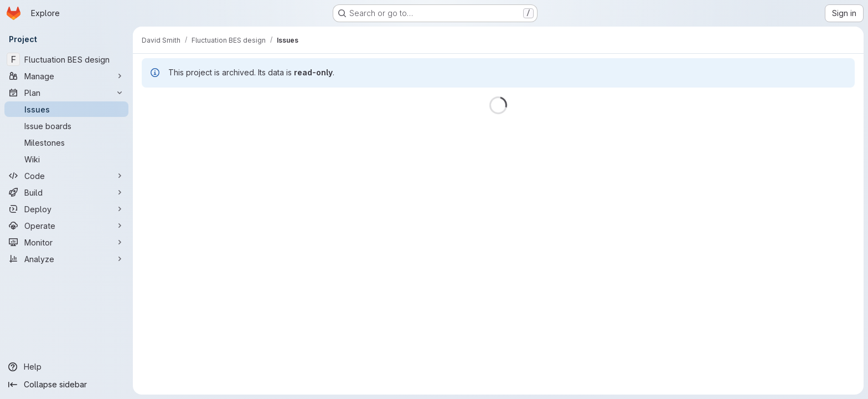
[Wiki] (66, 159)
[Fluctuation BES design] (66, 59)
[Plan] (66, 93)
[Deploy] (66, 209)
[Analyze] (66, 259)
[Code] (66, 176)
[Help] (66, 367)
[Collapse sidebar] (66, 385)
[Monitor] (66, 242)
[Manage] (66, 76)
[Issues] (66, 109)
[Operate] (66, 226)
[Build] (66, 192)
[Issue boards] (66, 126)
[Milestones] (66, 142)
